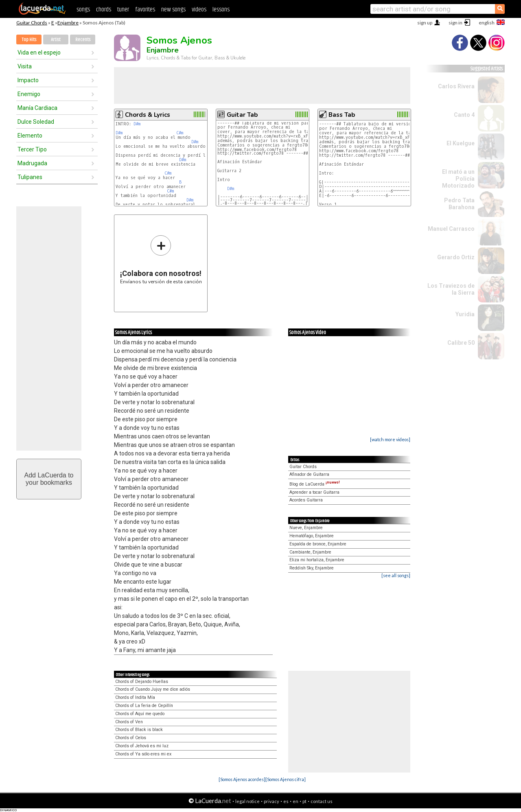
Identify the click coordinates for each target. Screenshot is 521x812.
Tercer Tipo (32, 149)
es (286, 801)
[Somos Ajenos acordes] (242, 779)
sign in (455, 23)
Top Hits (29, 40)
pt (304, 801)
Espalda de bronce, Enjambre (318, 544)
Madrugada (32, 163)
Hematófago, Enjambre (312, 536)
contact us (322, 801)
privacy (271, 801)
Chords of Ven (129, 722)
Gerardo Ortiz (456, 257)
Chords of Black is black (139, 730)
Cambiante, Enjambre (310, 552)
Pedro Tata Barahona (459, 204)
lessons (221, 10)
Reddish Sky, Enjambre (312, 568)
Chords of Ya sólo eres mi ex (143, 754)
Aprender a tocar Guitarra (314, 492)
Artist (56, 40)
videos (199, 10)
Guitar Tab (242, 115)
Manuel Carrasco (451, 229)
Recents (83, 40)
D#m (137, 124)
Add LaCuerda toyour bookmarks (49, 479)
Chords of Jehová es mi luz (142, 746)
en (296, 801)
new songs (173, 10)
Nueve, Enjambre (306, 528)
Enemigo (29, 94)
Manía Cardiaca (37, 108)
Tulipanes (30, 177)
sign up (425, 23)
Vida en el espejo (39, 53)
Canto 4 (464, 115)
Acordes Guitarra (306, 500)
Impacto (28, 80)
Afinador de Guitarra (309, 474)
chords (104, 10)
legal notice (247, 801)
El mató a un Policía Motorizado (458, 179)
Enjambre (68, 23)
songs (83, 10)
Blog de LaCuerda (315, 484)
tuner (123, 10)
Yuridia (465, 314)
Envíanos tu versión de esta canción (161, 259)
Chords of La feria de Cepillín (144, 706)
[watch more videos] (390, 439)
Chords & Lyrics (148, 115)
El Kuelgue (461, 143)
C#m (180, 133)
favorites (145, 10)
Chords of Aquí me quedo (140, 714)
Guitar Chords (32, 23)
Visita (25, 66)
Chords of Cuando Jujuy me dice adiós (153, 689)
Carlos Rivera (456, 86)
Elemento (30, 136)
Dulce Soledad (36, 122)
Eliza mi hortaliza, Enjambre (317, 560)
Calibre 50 (461, 343)
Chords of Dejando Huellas (142, 682)
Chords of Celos (131, 738)
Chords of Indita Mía (135, 697)
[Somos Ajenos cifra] (286, 779)
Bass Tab (342, 115)
